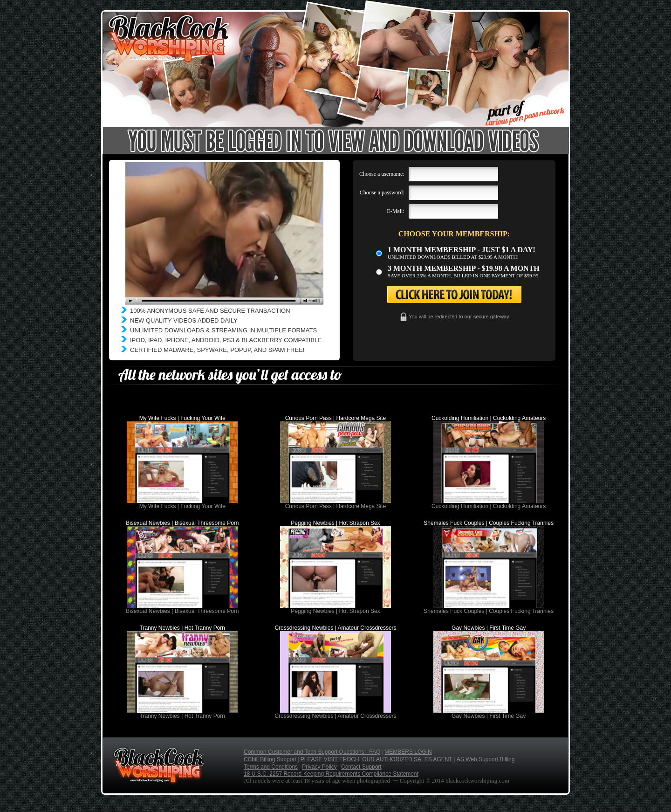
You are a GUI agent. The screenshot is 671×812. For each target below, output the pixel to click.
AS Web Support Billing (486, 759)
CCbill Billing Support (270, 759)
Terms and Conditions (271, 767)
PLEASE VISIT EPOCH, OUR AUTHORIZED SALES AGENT (377, 759)
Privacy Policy (319, 767)
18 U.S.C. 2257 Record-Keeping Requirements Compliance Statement (331, 774)
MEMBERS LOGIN (408, 752)
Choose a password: (382, 193)
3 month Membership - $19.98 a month (464, 268)
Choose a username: (382, 174)
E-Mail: (395, 211)
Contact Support (361, 767)
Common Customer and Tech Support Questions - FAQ (312, 752)
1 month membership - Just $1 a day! (462, 250)
